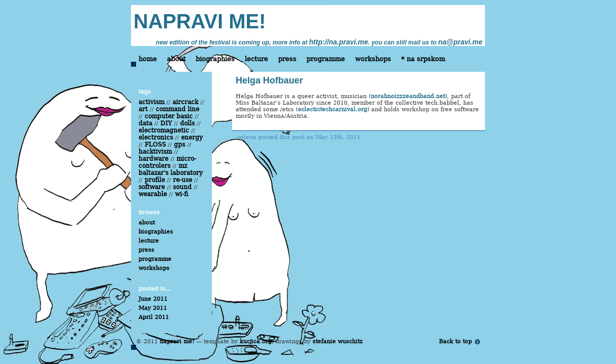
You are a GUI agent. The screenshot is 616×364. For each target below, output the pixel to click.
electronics (156, 138)
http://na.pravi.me (339, 42)
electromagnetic (164, 130)
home (148, 59)
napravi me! (177, 342)
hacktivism (155, 152)
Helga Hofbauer (269, 80)
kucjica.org (256, 342)
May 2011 (153, 308)
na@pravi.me (460, 42)
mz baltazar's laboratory (171, 169)
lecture (256, 59)
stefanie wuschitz (338, 342)
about (176, 59)
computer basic (169, 116)
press (287, 59)
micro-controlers (167, 162)
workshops (373, 59)
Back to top (455, 342)
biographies (215, 59)
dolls (187, 123)
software (152, 187)
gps (180, 145)
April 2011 (154, 317)
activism (151, 102)
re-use (183, 180)
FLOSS (155, 145)
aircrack (185, 102)
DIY (166, 123)
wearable (153, 194)
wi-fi (182, 194)
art (143, 109)
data (145, 123)
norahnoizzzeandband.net (408, 96)
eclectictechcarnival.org (333, 109)
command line (178, 109)
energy (192, 138)
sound (182, 187)
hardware (153, 159)
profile (155, 180)
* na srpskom (423, 59)
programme (326, 59)
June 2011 (153, 299)
